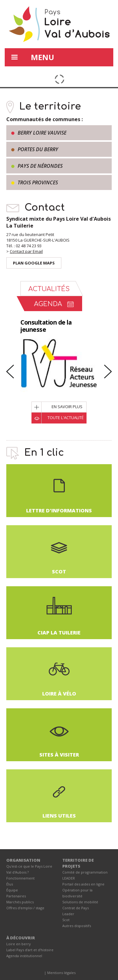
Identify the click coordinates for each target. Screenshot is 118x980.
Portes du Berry (38, 149)
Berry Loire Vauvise (42, 133)
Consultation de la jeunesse (46, 326)
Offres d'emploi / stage (25, 908)
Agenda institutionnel (24, 956)
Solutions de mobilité (80, 902)
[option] (59, 367)
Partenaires (16, 896)
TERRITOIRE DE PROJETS (78, 863)
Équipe (12, 890)
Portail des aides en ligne (83, 884)
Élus (10, 884)
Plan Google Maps (34, 263)
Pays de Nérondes (40, 166)
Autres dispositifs (77, 926)
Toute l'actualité (66, 418)
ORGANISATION (23, 860)
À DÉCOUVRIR (21, 938)
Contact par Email (26, 251)
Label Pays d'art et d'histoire (30, 950)
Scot (66, 920)
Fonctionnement (20, 878)
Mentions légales (61, 973)
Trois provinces (38, 182)
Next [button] (108, 372)
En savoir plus (67, 407)
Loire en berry (19, 944)
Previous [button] (10, 372)
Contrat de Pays (76, 908)
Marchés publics (20, 902)
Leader (68, 914)
